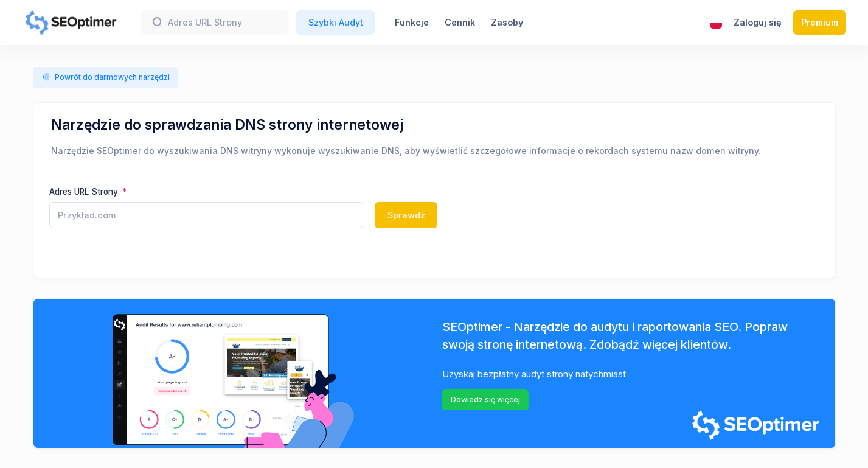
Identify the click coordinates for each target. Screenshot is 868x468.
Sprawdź (406, 215)
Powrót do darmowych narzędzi (106, 77)
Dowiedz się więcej (485, 400)
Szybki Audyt (336, 22)
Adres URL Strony (85, 192)
